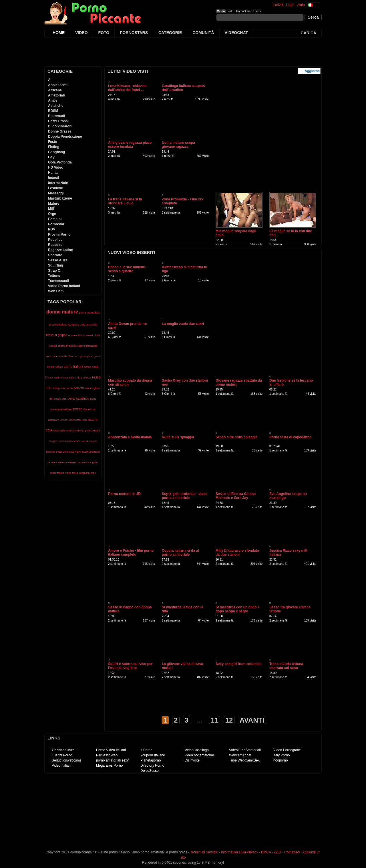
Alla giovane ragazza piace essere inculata (130, 145)
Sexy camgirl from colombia (238, 664)
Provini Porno (59, 234)
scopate (93, 441)
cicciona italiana (77, 335)
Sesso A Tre (58, 260)
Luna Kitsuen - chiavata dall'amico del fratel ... (127, 88)
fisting (57, 388)
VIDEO (81, 33)
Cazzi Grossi (58, 121)
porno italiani (73, 367)
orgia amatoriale (89, 325)
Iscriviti (278, 5)
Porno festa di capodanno (290, 437)
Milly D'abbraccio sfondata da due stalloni (237, 553)
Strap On (55, 271)
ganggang (84, 473)
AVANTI (252, 720)
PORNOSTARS (134, 33)
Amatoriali (56, 95)
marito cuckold (55, 367)
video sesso (71, 473)
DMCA (266, 852)
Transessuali (58, 281)
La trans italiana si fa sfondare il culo (125, 201)
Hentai (53, 173)
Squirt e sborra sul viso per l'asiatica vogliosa (130, 666)
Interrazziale (58, 183)
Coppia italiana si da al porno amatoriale (180, 553)
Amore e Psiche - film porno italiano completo (131, 553)
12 (229, 720)
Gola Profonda (60, 162)
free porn (53, 441)
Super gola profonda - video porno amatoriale (185, 496)
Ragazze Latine (60, 250)
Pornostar (56, 224)
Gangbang (56, 152)
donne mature (62, 312)
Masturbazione (60, 198)
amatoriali (95, 452)
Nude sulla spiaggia (178, 437)
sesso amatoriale (65, 452)
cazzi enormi (66, 441)
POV (52, 229)
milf (51, 399)
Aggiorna (312, 71)
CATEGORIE (170, 33)
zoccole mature (56, 462)
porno (88, 431)
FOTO (104, 33)
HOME (59, 33)
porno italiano (57, 473)
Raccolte (55, 245)
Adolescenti (58, 85)
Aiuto (301, 5)
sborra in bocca (67, 346)
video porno (81, 441)
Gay (51, 157)
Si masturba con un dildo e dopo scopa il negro (237, 609)
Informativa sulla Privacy (240, 852)
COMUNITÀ (203, 33)
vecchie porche (73, 462)
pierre (93, 399)
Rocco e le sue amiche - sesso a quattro (128, 269)
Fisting (54, 147)
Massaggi (56, 193)
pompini (79, 388)
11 (215, 720)
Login (290, 5)
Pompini (55, 219)
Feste (52, 142)
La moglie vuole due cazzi (183, 324)
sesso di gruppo (56, 335)
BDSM (53, 111)
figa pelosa (84, 377)
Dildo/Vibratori (60, 126)
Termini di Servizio (204, 852)
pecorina (51, 452)
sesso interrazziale (87, 346)
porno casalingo (78, 399)
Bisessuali (56, 116)
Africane (55, 90)
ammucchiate (93, 335)
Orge (52, 214)
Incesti (53, 178)
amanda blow (65, 356)
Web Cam (56, 291)
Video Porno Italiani (64, 286)
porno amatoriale (89, 312)
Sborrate (55, 255)
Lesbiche (55, 188)
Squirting (56, 265)
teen (84, 420)
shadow (87, 409)
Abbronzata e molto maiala (130, 437)
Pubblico (55, 240)
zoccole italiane (58, 324)
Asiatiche (56, 106)
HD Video (56, 167)
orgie (93, 473)
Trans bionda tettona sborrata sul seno (286, 666)
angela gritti (60, 399)
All (50, 80)
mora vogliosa (93, 388)
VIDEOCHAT (236, 33)
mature (70, 431)
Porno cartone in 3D (124, 494)
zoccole (96, 431)
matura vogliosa (90, 462)
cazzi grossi (80, 356)
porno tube (52, 356)
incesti (77, 409)
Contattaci (292, 852)
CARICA (309, 33)
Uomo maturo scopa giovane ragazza (178, 145)
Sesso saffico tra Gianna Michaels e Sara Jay (236, 496)
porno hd (79, 431)
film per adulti (52, 378)
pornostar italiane (61, 409)
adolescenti (75, 420)
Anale (53, 100)
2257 (278, 852)
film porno (67, 388)
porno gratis (94, 356)
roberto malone (68, 378)
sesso (64, 420)
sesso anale (91, 367)
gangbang (74, 325)
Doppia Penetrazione (65, 137)
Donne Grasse (60, 131)
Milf (51, 209)
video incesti (82, 452)
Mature (54, 204)
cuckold (53, 346)
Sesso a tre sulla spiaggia (237, 437)
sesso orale (59, 431)
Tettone (54, 276)
